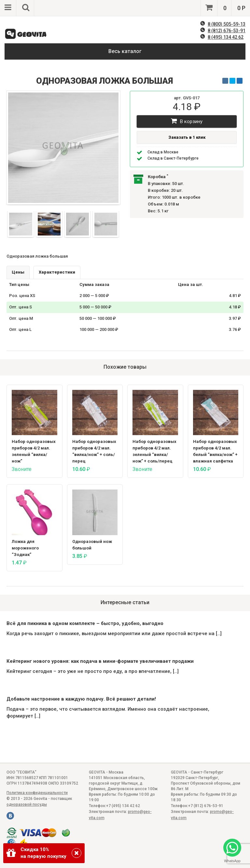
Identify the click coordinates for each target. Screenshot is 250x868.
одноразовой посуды (27, 804)
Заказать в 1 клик (187, 137)
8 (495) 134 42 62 (226, 37)
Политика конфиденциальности (37, 793)
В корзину (187, 121)
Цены (18, 272)
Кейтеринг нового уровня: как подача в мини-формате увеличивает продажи (100, 661)
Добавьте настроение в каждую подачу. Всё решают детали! (81, 699)
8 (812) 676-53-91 (227, 31)
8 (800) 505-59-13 (227, 24)
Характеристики (57, 272)
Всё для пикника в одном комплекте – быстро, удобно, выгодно (85, 623)
